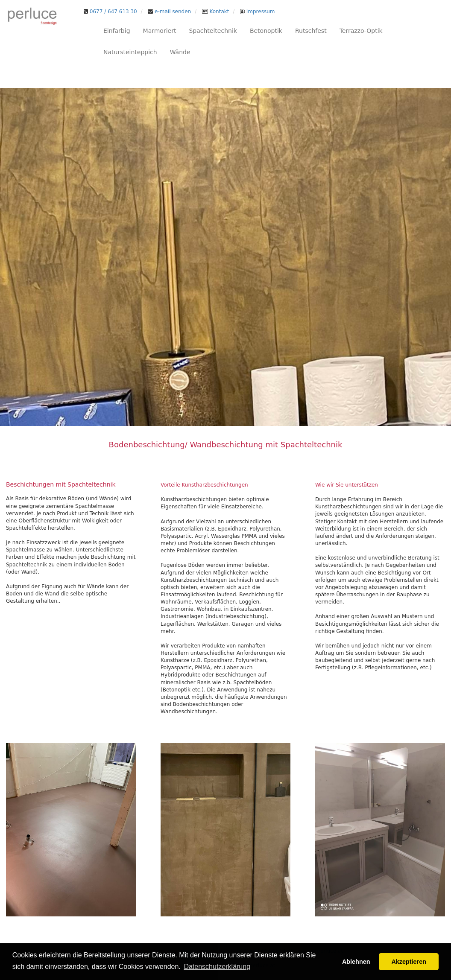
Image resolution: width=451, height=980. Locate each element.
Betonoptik (266, 31)
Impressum (260, 12)
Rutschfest (311, 31)
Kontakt (219, 12)
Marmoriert (160, 31)
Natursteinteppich (130, 52)
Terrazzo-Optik (361, 31)
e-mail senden (172, 12)
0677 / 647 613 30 (113, 12)
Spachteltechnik (213, 31)
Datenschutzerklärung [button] (217, 967)
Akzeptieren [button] (409, 962)
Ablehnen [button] (356, 962)
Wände (180, 52)
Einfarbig (117, 31)
